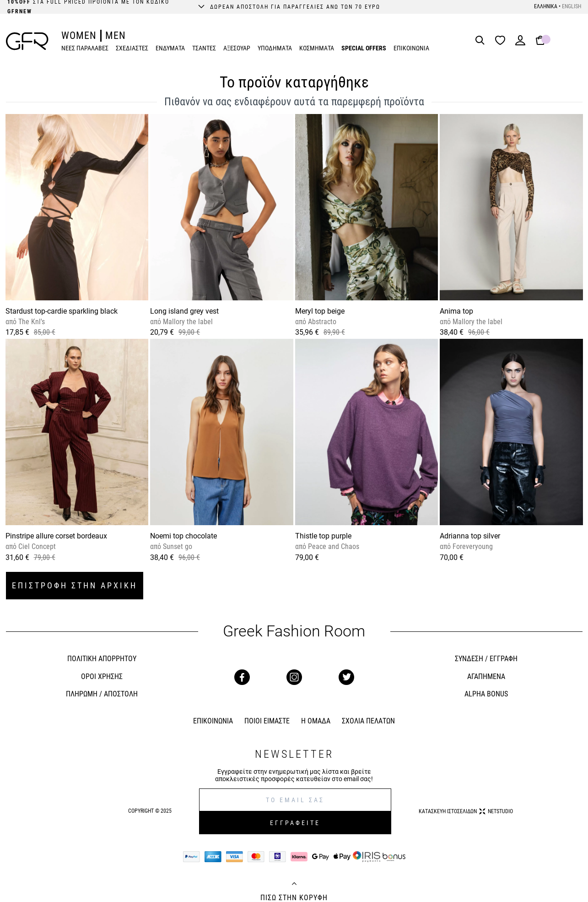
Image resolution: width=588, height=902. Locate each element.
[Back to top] (294, 885)
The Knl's (31, 322)
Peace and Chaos (333, 546)
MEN (116, 35)
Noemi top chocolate (183, 536)
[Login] (520, 43)
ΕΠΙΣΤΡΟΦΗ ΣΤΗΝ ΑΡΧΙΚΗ (75, 585)
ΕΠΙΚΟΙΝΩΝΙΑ (411, 48)
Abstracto (321, 322)
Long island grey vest (184, 311)
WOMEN (79, 35)
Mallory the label (187, 322)
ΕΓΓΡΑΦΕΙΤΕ (295, 823)
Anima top (456, 311)
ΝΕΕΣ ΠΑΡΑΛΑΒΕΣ (85, 48)
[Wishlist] (502, 41)
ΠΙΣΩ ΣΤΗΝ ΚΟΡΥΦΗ (294, 898)
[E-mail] (295, 800)
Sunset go (177, 546)
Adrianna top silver (470, 536)
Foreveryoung (472, 546)
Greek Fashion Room (294, 631)
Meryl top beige (320, 311)
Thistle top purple (323, 536)
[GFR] (27, 41)
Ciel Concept (36, 546)
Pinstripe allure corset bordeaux (56, 536)
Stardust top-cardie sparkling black (62, 311)
